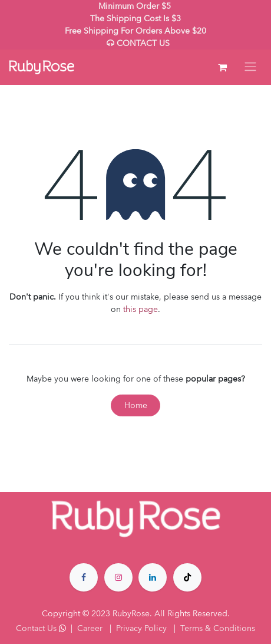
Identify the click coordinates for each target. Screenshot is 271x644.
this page (141, 309)
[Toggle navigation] (250, 67)
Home (136, 405)
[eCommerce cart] (222, 67)
